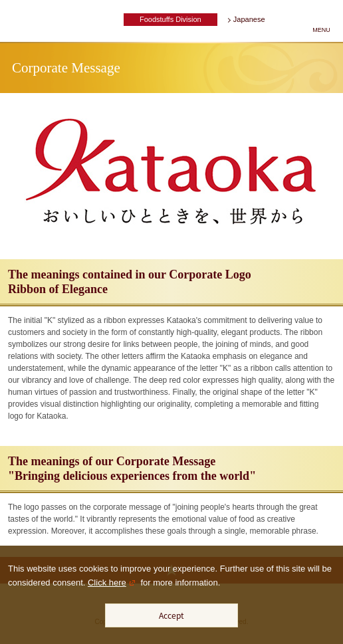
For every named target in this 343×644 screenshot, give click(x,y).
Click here (107, 583)
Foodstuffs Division (171, 19)
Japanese (249, 19)
